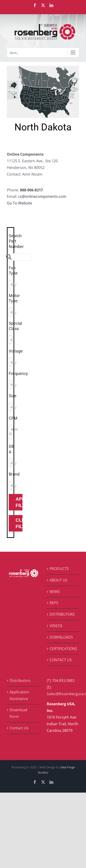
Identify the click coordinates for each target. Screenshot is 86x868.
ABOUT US (58, 580)
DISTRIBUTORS (62, 614)
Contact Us (19, 728)
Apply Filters (19, 502)
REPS (54, 603)
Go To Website (19, 203)
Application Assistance (19, 695)
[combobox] (11, 284)
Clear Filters (19, 523)
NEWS (55, 592)
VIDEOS (56, 626)
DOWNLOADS (61, 637)
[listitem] (25, 76)
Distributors (20, 681)
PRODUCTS (59, 569)
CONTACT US (61, 660)
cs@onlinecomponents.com (42, 196)
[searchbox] (31, 284)
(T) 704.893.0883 (61, 681)
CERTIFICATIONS (63, 649)
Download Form (18, 713)
